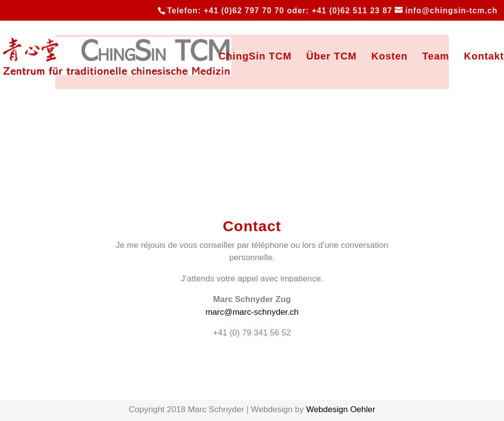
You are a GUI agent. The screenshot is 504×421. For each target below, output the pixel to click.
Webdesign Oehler (341, 409)
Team (436, 57)
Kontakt (484, 57)
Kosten (390, 57)
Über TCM (331, 57)
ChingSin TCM (255, 57)
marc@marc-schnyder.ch (252, 312)
